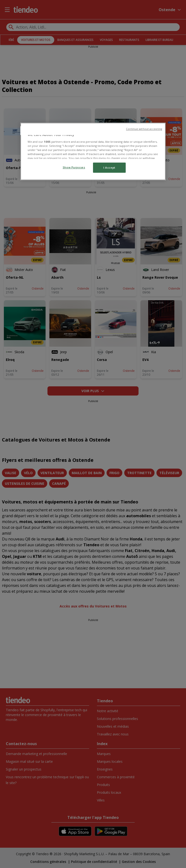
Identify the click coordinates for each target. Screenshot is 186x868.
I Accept (109, 168)
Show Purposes (74, 167)
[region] (93, 151)
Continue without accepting (144, 129)
